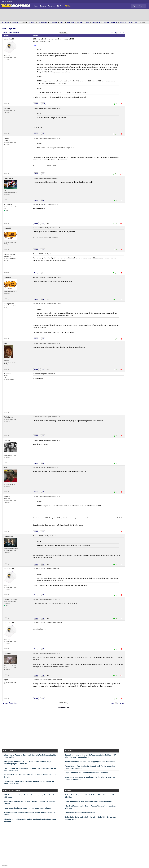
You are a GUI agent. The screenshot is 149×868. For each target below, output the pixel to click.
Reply (36, 104)
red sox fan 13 (9, 39)
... (74, 6)
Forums (43, 6)
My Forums (7, 22)
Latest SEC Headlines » (12, 791)
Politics (62, 22)
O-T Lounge (53, 22)
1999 (5, 343)
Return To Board (64, 707)
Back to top (6, 103)
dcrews (6, 139)
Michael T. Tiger (9, 254)
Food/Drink (123, 22)
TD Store (68, 6)
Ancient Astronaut (10, 600)
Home (36, 6)
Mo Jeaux (7, 108)
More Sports (71, 22)
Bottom (16, 33)
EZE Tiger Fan (9, 304)
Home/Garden (96, 22)
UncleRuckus (8, 417)
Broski (6, 468)
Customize (142, 23)
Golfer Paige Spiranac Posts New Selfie (80, 813)
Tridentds (7, 497)
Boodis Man (8, 205)
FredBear (7, 440)
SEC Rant (80, 22)
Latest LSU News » (11, 751)
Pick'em (60, 6)
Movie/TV (114, 22)
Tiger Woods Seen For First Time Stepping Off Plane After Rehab (90, 762)
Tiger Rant (32, 22)
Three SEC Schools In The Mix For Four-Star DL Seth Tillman (27, 808)
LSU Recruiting (43, 22)
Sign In (4, 2)
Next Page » (64, 33)
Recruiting (52, 6)
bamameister (8, 178)
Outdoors (106, 22)
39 (43, 104)
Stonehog (7, 654)
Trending (15, 22)
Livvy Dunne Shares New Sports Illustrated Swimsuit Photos (88, 801)
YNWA (6, 680)
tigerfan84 (7, 228)
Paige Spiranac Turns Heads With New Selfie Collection (86, 773)
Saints (87, 22)
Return (5, 33)
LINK (35, 45)
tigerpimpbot (8, 536)
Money (131, 22)
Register (10, 2)
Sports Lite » (70, 751)
